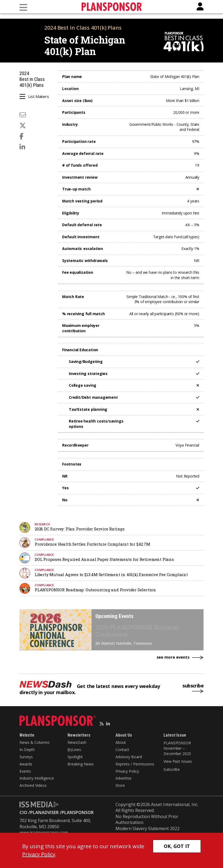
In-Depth (27, 750)
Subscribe (172, 769)
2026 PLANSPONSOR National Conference (137, 631)
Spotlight (75, 757)
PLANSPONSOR (78, 812)
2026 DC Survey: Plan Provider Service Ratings (80, 529)
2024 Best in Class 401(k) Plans (83, 28)
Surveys (26, 757)
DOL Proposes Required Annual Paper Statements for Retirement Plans (104, 559)
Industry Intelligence (37, 778)
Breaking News (81, 764)
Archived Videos (33, 785)
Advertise (124, 778)
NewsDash (77, 742)
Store (120, 785)
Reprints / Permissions (135, 764)
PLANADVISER (44, 812)
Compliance (44, 539)
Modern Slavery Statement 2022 (148, 828)
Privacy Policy (127, 771)
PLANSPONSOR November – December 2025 (177, 748)
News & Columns (35, 742)
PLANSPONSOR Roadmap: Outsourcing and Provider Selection (95, 590)
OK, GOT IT (177, 846)
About (121, 742)
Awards (26, 764)
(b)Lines (74, 750)
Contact (122, 750)
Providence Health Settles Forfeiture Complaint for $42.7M (92, 544)
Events (25, 771)
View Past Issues (178, 761)
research (42, 524)
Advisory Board (129, 757)
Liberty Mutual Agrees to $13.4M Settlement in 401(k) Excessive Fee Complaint (111, 574)
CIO (23, 812)
